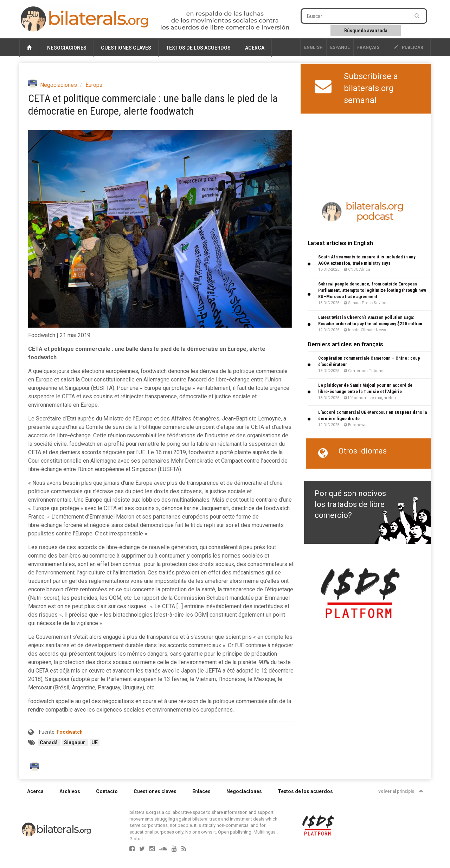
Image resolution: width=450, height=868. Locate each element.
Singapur (75, 742)
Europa (94, 85)
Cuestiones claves (126, 48)
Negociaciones (67, 48)
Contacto (107, 791)
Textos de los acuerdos (198, 48)
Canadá (49, 742)
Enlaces (201, 791)
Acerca (255, 48)
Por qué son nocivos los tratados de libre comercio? (350, 504)
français (368, 47)
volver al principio (401, 791)
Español (340, 47)
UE (95, 742)
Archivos (70, 791)
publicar (409, 47)
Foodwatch (70, 732)
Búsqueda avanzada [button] (366, 31)
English (313, 47)
